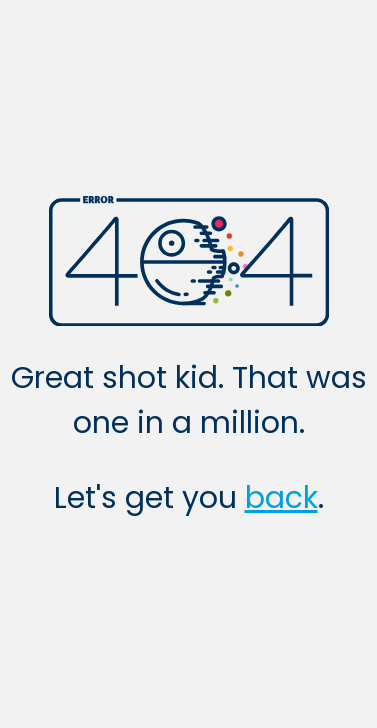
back (281, 498)
